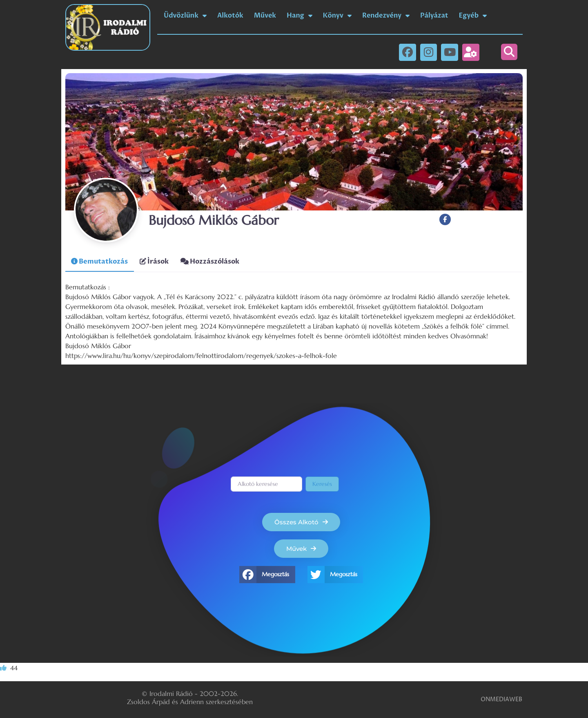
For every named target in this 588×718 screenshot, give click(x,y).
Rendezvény (386, 16)
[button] (509, 52)
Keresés (322, 484)
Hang (299, 16)
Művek (265, 16)
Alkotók (230, 16)
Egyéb (473, 16)
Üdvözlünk (185, 16)
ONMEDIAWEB (501, 699)
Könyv (337, 16)
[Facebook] (445, 220)
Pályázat (434, 16)
